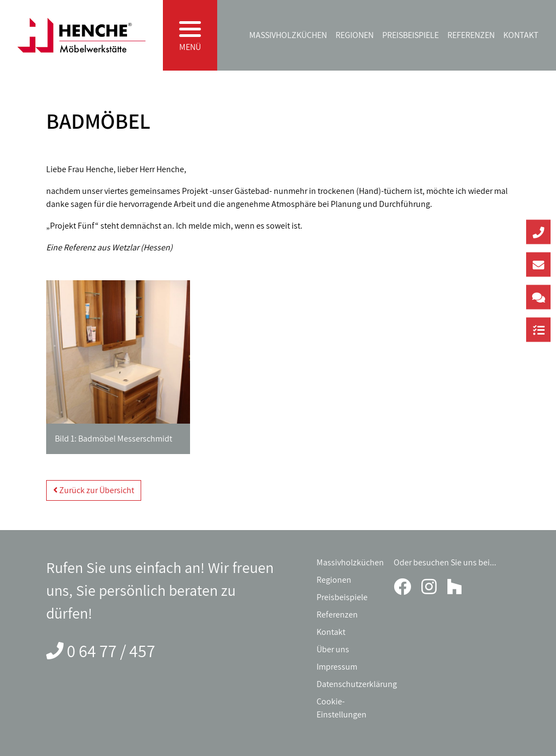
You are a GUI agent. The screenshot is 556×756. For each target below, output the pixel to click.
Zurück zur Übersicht (94, 490)
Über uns (333, 649)
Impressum (337, 667)
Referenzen (471, 35)
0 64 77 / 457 (111, 651)
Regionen (355, 35)
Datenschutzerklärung (357, 684)
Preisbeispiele (410, 35)
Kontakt (521, 35)
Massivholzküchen (288, 35)
